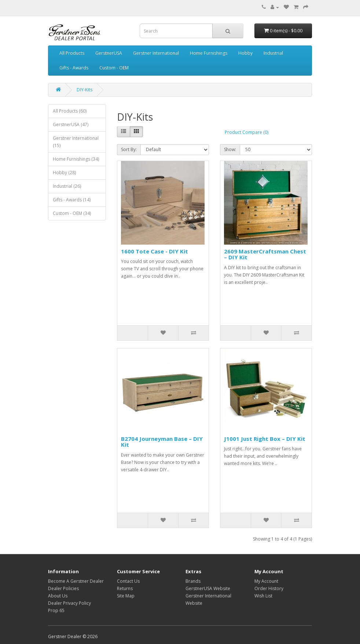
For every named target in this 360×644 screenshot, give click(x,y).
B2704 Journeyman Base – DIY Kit (162, 442)
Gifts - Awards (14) (72, 200)
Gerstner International (156, 53)
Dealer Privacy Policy (69, 603)
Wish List (263, 596)
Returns (125, 588)
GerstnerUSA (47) (71, 125)
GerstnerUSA (109, 53)
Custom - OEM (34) (72, 213)
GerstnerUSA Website (208, 588)
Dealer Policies (63, 588)
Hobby (245, 53)
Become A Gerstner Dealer (76, 581)
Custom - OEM (114, 68)
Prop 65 (56, 610)
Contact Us (128, 581)
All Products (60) (70, 111)
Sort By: (129, 149)
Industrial (273, 53)
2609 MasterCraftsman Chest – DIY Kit (265, 254)
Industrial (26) (67, 186)
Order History (269, 588)
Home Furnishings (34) (76, 159)
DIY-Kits (85, 90)
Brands (193, 581)
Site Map (126, 596)
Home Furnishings (209, 53)
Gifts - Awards (74, 68)
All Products (72, 53)
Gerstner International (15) (76, 142)
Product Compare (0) (247, 132)
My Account (266, 581)
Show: (230, 149)
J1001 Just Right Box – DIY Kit (265, 439)
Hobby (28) (64, 173)
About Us (58, 596)
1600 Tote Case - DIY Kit (155, 251)
